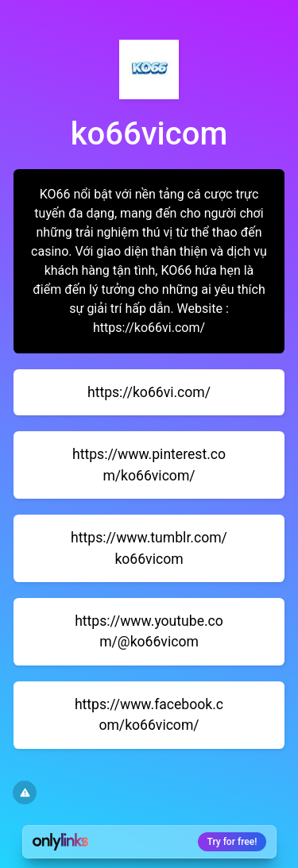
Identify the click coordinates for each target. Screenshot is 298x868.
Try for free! (232, 842)
